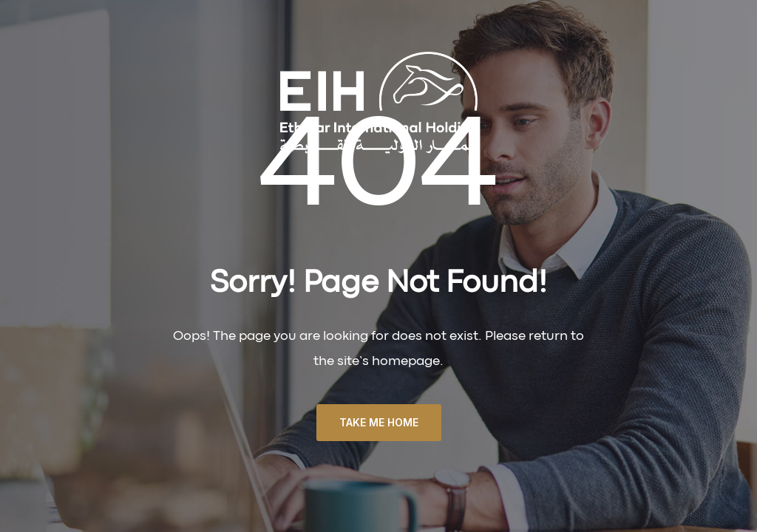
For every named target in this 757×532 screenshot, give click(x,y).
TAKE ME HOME (379, 422)
